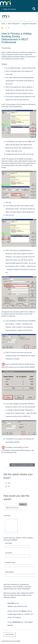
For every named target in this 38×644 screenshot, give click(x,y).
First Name (9, 543)
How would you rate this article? (16, 498)
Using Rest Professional (29, 24)
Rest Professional (14, 24)
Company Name (10, 562)
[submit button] (10, 635)
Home (3, 24)
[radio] (7, 508)
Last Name (9, 553)
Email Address (10, 572)
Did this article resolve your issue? (18, 476)
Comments (7, 516)
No (9, 486)
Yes (9, 483)
